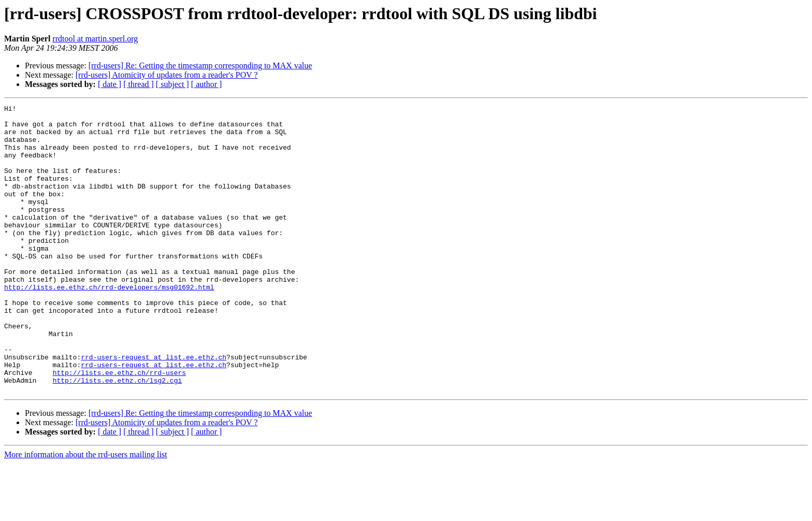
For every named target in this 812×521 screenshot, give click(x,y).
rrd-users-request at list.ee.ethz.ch (154, 408)
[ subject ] (172, 84)
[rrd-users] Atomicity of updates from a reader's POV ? (167, 75)
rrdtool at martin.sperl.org (95, 39)
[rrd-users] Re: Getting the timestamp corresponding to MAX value (200, 66)
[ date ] (110, 84)
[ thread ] (139, 84)
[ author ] (207, 84)
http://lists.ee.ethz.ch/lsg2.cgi (118, 436)
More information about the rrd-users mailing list (86, 512)
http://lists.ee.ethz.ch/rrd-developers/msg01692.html (109, 324)
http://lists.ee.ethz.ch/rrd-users (119, 427)
